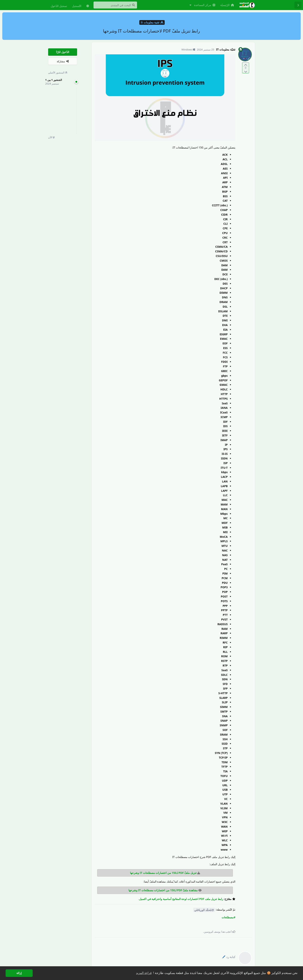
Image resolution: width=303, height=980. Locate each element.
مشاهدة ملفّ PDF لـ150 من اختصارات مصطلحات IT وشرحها (163, 890)
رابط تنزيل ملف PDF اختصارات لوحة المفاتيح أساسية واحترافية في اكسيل (181, 899)
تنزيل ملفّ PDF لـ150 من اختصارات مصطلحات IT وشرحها (163, 873)
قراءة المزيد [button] (144, 973)
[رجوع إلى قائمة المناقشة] (298, 5)
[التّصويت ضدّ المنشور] (246, 71)
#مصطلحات (229, 917)
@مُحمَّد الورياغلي (204, 910)
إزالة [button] (19, 973)
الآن (51, 137)
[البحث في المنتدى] (115, 5)
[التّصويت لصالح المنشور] (246, 65)
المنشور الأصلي (58, 73)
